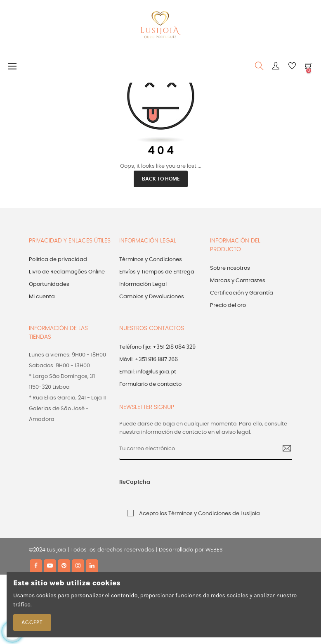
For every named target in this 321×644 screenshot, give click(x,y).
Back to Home (161, 179)
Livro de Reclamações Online (67, 272)
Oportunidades (49, 284)
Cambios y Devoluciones (152, 297)
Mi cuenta (42, 297)
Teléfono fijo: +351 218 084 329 (157, 347)
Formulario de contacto (150, 384)
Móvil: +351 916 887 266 (149, 360)
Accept (32, 623)
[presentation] (214, 487)
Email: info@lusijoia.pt (148, 372)
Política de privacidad (58, 260)
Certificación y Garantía (242, 293)
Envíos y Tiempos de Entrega (157, 272)
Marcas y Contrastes (238, 281)
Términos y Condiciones (151, 260)
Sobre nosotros (230, 268)
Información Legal (143, 284)
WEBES (214, 550)
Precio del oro (228, 305)
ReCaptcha (135, 482)
